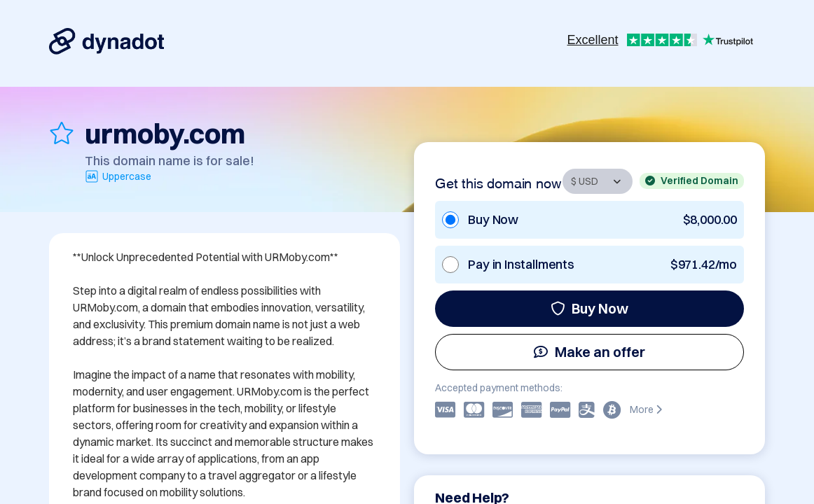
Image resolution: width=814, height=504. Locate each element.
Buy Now (589, 308)
